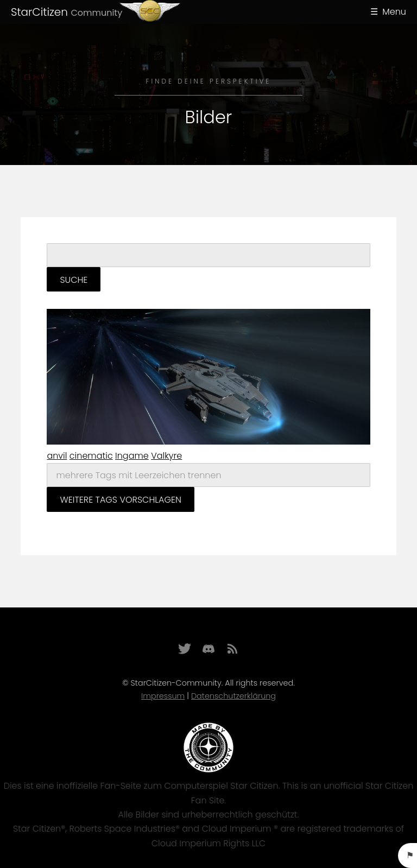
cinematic (91, 456)
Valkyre (166, 456)
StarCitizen (67, 12)
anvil (57, 456)
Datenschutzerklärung (233, 696)
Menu (394, 12)
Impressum (163, 696)
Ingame (132, 456)
